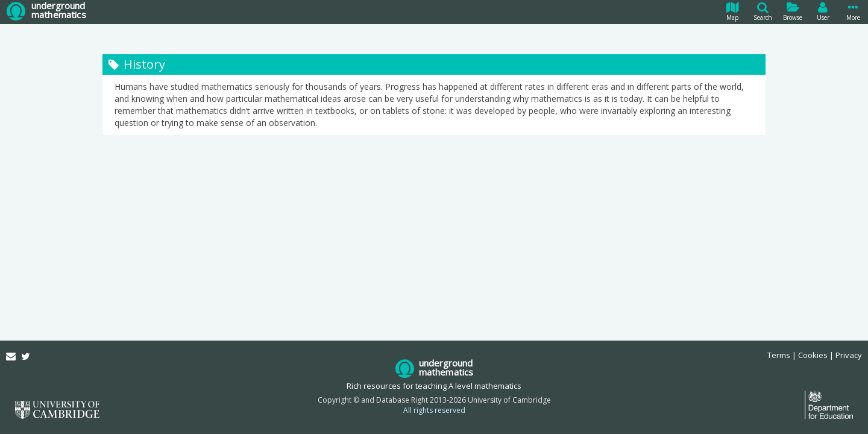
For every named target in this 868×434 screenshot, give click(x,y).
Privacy (849, 355)
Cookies (813, 355)
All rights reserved (434, 410)
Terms (779, 355)
